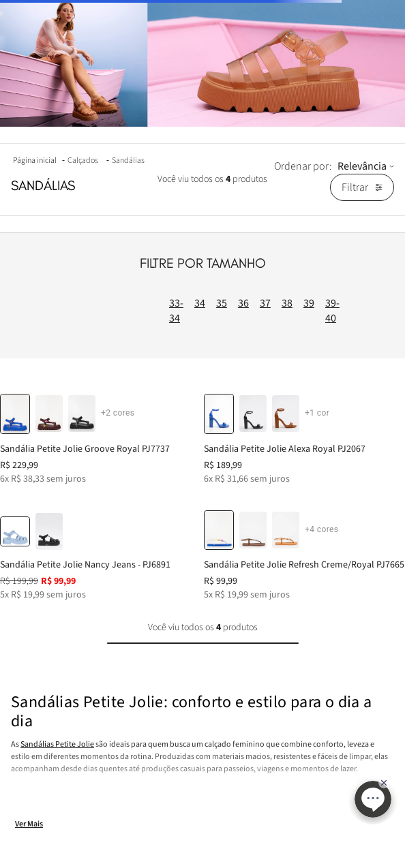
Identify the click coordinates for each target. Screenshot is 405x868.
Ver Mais (29, 824)
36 (243, 303)
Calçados (83, 160)
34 (200, 303)
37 (265, 303)
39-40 (332, 311)
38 (287, 303)
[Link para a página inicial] (36, 160)
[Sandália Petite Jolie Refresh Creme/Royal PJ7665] (304, 551)
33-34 (176, 311)
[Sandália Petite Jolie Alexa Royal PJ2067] (304, 434)
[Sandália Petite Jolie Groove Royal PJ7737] (101, 434)
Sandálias (128, 160)
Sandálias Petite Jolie (57, 744)
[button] (49, 414)
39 (309, 303)
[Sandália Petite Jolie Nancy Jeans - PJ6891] (101, 551)
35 (222, 303)
